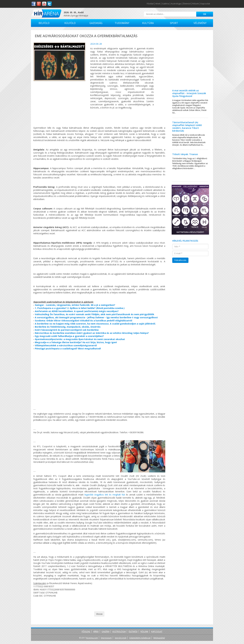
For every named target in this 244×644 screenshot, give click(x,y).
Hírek (158, 4)
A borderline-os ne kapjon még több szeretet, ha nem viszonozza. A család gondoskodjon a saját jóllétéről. (95, 324)
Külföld (70, 23)
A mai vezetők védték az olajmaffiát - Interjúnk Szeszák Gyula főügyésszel (189, 93)
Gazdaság (96, 23)
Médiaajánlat (159, 638)
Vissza (99, 614)
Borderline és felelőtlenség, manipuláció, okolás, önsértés (68, 327)
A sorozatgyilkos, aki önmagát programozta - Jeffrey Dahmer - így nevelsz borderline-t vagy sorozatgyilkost (96, 317)
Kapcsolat (205, 4)
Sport (174, 23)
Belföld (44, 23)
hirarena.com (92, 638)
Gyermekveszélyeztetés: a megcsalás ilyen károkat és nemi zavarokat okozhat (80, 339)
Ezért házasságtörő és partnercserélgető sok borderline (67, 330)
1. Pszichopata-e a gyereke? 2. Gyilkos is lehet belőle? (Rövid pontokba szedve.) (80, 308)
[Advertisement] (190, 62)
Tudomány (122, 23)
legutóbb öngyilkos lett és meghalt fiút (105, 495)
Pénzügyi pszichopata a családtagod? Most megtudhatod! (68, 349)
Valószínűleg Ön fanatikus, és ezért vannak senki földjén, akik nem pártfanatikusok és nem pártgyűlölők (95, 314)
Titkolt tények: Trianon (185, 154)
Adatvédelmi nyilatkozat (140, 638)
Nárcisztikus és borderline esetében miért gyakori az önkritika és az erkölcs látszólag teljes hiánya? (92, 333)
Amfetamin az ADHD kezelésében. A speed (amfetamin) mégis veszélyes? (77, 311)
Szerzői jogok (121, 638)
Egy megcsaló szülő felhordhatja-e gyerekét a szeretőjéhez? (69, 336)
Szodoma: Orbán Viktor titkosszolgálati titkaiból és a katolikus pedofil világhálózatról (83, 321)
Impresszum (106, 638)
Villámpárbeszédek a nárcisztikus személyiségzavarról (66, 345)
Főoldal (150, 4)
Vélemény (200, 23)
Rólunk (196, 4)
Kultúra (148, 23)
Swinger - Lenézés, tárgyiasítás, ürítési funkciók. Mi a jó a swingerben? (75, 305)
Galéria (165, 4)
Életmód (187, 4)
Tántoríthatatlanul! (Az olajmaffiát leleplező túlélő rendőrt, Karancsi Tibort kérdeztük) (187, 127)
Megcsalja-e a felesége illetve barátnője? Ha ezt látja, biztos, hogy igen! (76, 342)
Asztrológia (176, 4)
